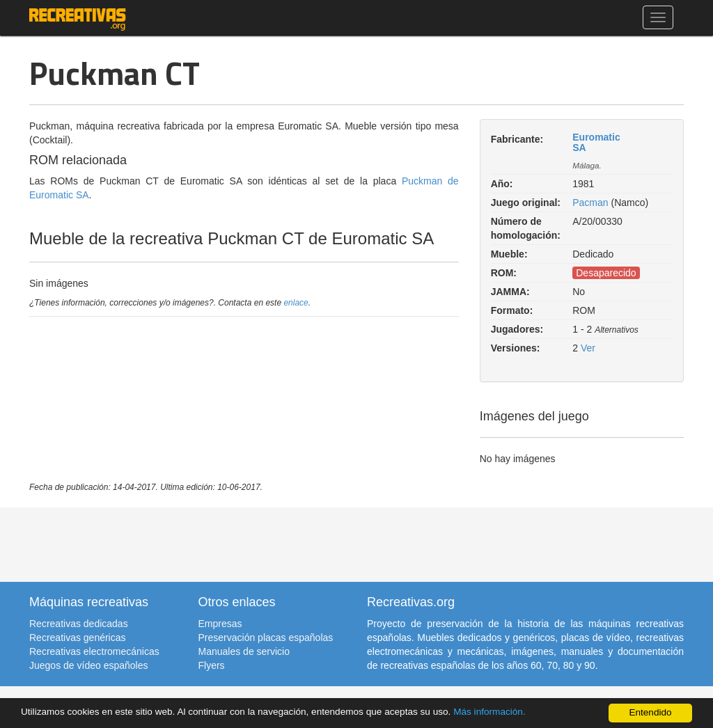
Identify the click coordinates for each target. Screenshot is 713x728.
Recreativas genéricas (78, 638)
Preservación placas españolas (266, 638)
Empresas (220, 624)
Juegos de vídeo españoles (88, 665)
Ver (588, 348)
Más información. (489, 712)
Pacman (590, 203)
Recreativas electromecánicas (94, 651)
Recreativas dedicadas (79, 624)
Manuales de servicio (244, 651)
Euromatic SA (596, 142)
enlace (296, 303)
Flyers (212, 665)
